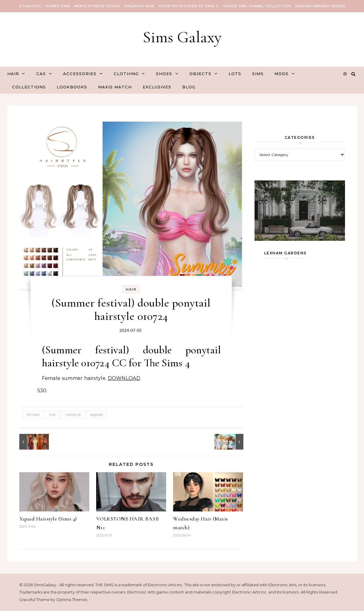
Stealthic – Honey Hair (44, 6)
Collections (29, 87)
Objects (200, 74)
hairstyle (73, 414)
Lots (235, 74)
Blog (189, 87)
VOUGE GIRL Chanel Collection (257, 6)
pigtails (97, 414)
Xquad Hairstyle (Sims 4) (48, 519)
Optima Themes (72, 600)
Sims (258, 74)
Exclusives (157, 87)
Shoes (164, 74)
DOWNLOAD (124, 378)
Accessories (80, 74)
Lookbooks (72, 87)
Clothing (126, 74)
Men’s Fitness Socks (97, 6)
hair (53, 414)
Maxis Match (115, 87)
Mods (282, 74)
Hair (13, 74)
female (33, 414)
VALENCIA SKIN (139, 6)
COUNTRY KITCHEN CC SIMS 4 (189, 6)
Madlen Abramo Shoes (320, 6)
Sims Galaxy (182, 37)
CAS (41, 74)
